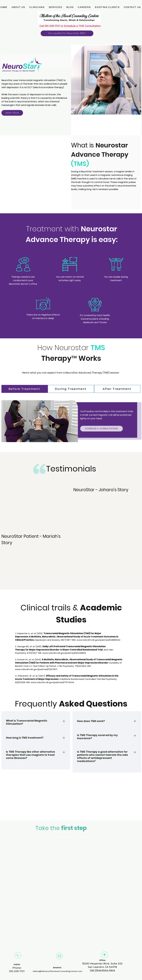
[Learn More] (12, 113)
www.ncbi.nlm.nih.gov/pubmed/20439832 (64, 653)
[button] (18, 7)
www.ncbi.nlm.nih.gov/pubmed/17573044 (52, 682)
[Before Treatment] (25, 389)
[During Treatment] (71, 389)
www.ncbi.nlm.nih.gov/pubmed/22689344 (98, 640)
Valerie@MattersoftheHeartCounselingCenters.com (57, 971)
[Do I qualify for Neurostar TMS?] (67, 33)
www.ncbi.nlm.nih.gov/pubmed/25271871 (36, 669)
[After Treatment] (117, 389)
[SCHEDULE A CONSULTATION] (101, 429)
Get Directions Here (102, 970)
